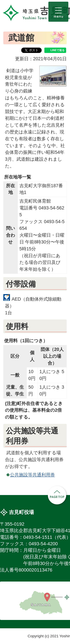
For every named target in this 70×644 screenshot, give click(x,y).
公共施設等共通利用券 (32, 475)
